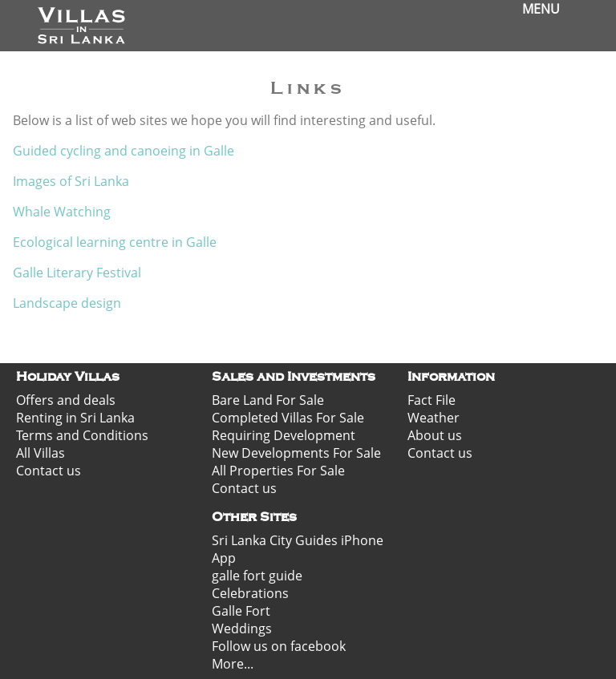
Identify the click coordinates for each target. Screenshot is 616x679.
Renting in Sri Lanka (75, 418)
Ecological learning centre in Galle (116, 242)
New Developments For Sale (296, 453)
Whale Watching (62, 212)
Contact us (49, 471)
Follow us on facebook (279, 646)
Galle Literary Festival (77, 273)
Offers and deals (66, 400)
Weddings (242, 628)
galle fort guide (257, 576)
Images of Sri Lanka (71, 181)
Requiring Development (284, 435)
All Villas (41, 453)
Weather (434, 418)
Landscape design (67, 303)
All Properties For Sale (278, 471)
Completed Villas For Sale (288, 418)
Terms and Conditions (82, 435)
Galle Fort (241, 611)
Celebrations (250, 593)
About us (435, 435)
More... (233, 664)
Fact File (432, 400)
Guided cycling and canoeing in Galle (124, 151)
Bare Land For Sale (268, 400)
